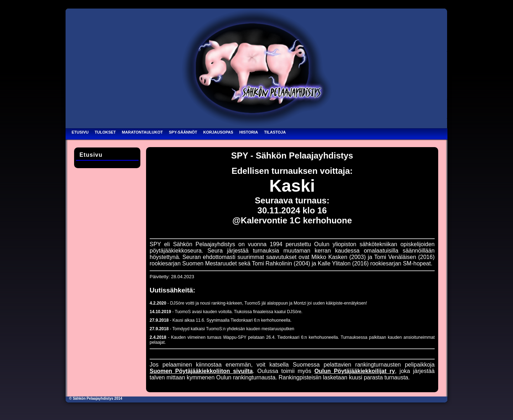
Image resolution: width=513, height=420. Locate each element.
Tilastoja (275, 132)
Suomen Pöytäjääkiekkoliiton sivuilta (201, 371)
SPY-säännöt (183, 132)
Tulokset (105, 132)
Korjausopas (218, 132)
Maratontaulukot (142, 132)
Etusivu (80, 132)
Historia (249, 132)
